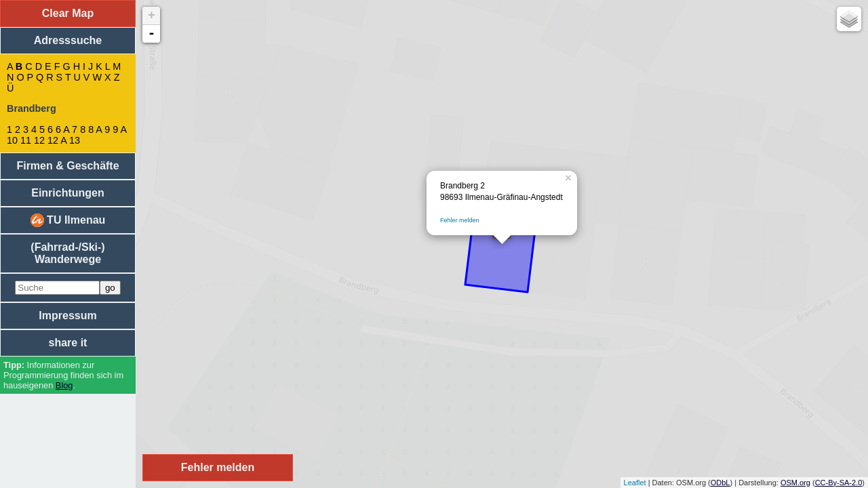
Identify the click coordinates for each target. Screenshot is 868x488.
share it (68, 343)
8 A (95, 129)
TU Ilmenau (68, 220)
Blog (64, 385)
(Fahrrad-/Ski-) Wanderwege (67, 253)
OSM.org (795, 483)
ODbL (721, 483)
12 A (57, 140)
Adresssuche (68, 40)
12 (39, 140)
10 (12, 140)
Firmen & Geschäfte (67, 166)
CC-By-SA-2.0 (839, 483)
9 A (119, 129)
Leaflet (635, 483)
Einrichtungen (68, 193)
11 (26, 140)
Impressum (67, 316)
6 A (62, 129)
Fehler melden (460, 220)
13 (75, 140)
